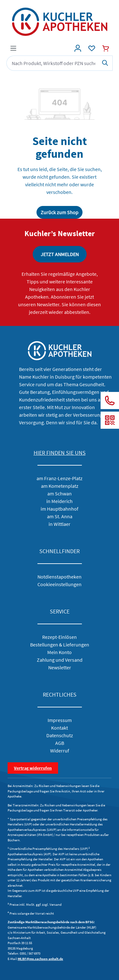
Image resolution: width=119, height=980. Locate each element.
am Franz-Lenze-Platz (60, 478)
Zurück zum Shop (60, 212)
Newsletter (60, 667)
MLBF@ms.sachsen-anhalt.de (40, 959)
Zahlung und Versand (60, 660)
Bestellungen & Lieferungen (60, 645)
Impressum (60, 720)
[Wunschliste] (92, 48)
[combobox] (52, 63)
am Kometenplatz (60, 486)
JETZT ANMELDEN (60, 254)
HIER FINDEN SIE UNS (60, 453)
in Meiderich (60, 501)
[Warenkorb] (106, 48)
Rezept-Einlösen (60, 637)
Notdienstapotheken (60, 577)
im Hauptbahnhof (60, 509)
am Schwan (60, 493)
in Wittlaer (60, 524)
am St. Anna (60, 516)
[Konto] (78, 48)
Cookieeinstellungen (60, 584)
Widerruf (60, 751)
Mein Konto (60, 652)
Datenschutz (60, 735)
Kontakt (60, 728)
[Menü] (13, 48)
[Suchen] (105, 63)
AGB (60, 743)
